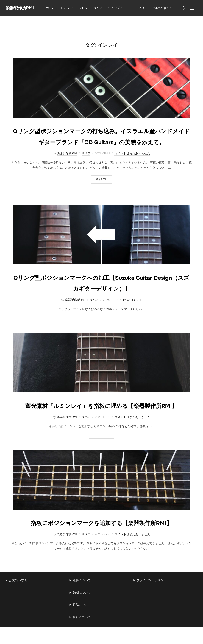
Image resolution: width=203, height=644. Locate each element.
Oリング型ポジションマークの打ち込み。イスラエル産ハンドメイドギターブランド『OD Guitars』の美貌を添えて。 (101, 142)
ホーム (53, 8)
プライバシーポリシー (152, 613)
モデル (69, 8)
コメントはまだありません (132, 164)
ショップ (119, 8)
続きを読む (104, 190)
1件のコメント (132, 311)
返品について (82, 638)
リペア (101, 8)
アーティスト (141, 8)
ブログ (86, 8)
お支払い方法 (18, 613)
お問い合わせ (165, 8)
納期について (82, 625)
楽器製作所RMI (22, 8)
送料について (82, 613)
